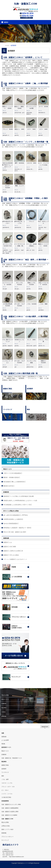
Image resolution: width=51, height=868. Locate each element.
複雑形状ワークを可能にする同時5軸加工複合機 (18, 496)
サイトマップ (5, 840)
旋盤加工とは (8, 542)
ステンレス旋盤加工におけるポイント (15, 559)
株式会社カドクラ (23, 863)
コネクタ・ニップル (7, 783)
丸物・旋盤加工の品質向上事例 (10, 812)
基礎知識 (4, 737)
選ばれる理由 (5, 695)
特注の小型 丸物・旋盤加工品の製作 (15, 532)
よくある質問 (5, 740)
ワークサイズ (5, 772)
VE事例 (3, 712)
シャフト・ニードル (7, 794)
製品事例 (4, 708)
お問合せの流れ (6, 826)
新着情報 (4, 716)
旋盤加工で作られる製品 (11, 555)
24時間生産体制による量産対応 (13, 519)
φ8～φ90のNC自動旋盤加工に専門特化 (16, 515)
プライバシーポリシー (7, 837)
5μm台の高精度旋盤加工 (11, 523)
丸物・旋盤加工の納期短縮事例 (10, 808)
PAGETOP (45, 727)
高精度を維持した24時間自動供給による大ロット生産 (20, 501)
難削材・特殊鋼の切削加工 (12, 477)
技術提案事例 (5, 801)
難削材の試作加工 (9, 486)
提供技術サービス (6, 747)
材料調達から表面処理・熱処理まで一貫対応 (17, 528)
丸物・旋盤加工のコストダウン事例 (11, 804)
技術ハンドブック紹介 (7, 829)
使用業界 (4, 769)
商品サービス (5, 699)
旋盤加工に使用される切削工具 (13, 551)
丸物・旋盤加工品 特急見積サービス (12, 758)
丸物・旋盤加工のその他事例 (9, 815)
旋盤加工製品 (5, 765)
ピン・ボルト (5, 790)
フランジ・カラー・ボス (8, 787)
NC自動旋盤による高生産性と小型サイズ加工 (18, 505)
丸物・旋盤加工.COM (25, 4)
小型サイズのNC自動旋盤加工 (13, 473)
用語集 (3, 744)
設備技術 (4, 704)
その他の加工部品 (6, 797)
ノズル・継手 (5, 779)
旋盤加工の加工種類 (10, 547)
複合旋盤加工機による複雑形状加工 (15, 482)
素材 (3, 776)
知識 (3, 733)
